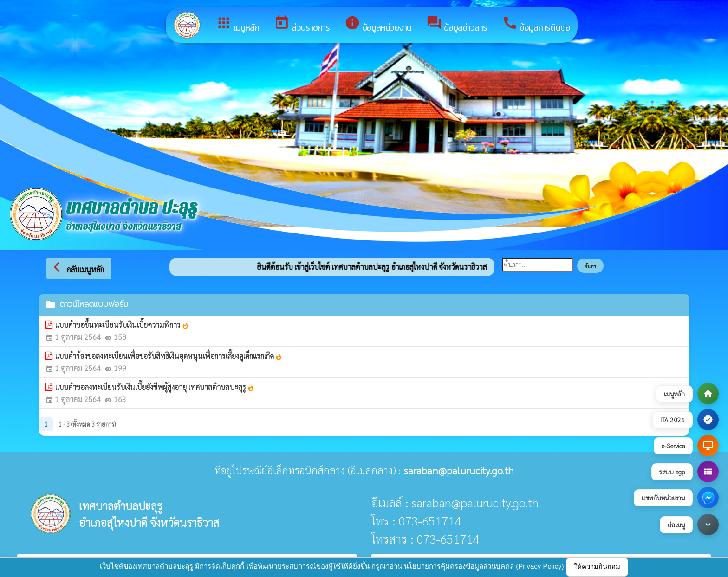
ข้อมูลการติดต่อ (536, 24)
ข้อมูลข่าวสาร (457, 24)
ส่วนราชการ (302, 24)
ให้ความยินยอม (597, 567)
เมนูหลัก (237, 24)
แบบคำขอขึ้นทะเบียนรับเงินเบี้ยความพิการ (122, 325)
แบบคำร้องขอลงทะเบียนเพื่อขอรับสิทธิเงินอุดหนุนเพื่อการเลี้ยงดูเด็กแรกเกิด (169, 356)
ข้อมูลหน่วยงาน (378, 24)
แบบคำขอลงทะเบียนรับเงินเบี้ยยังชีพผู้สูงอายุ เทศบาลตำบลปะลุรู (155, 387)
